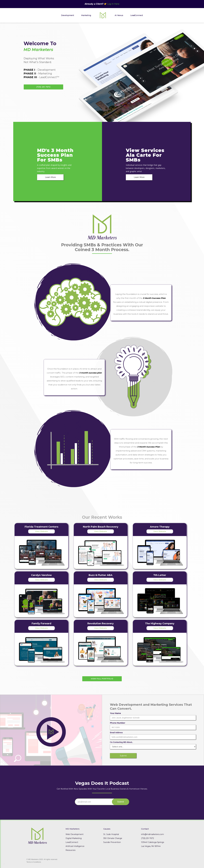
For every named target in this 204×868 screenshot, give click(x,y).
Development (68, 15)
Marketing (86, 15)
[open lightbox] (51, 730)
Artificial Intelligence (75, 846)
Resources (70, 850)
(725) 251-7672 (43, 87)
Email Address (116, 733)
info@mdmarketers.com (152, 834)
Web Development (75, 834)
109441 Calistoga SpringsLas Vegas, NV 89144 (153, 844)
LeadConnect (137, 15)
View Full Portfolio (102, 679)
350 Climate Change (113, 838)
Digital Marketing (74, 838)
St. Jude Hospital (111, 834)
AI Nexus (119, 15)
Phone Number (118, 723)
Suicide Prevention (112, 842)
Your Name (115, 713)
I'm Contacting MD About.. (121, 742)
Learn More (50, 177)
